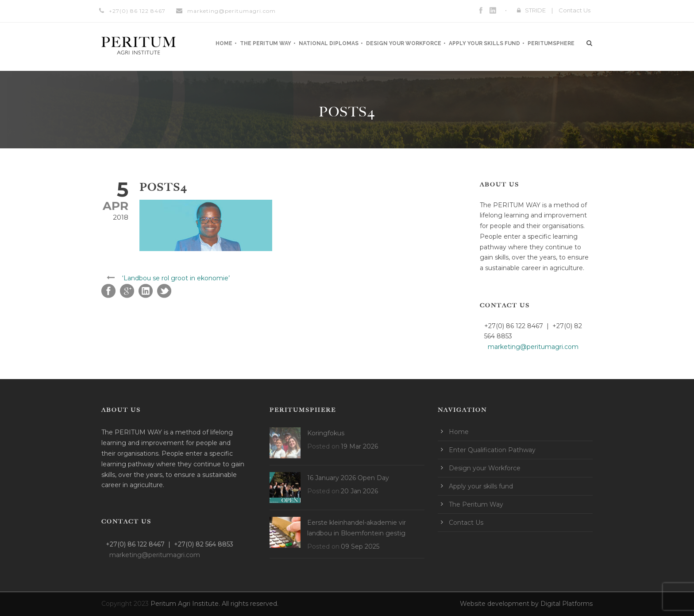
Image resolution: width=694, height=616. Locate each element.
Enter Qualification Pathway (492, 450)
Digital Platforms (567, 604)
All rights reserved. (250, 604)
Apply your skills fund (484, 43)
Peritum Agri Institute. (186, 604)
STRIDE (535, 10)
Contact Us (574, 10)
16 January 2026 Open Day (348, 478)
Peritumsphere (551, 43)
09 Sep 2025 (360, 546)
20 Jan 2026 (359, 491)
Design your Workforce (404, 43)
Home (224, 43)
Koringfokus (326, 433)
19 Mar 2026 (359, 446)
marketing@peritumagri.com (231, 11)
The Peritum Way (266, 43)
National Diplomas (329, 43)
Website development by (500, 604)
